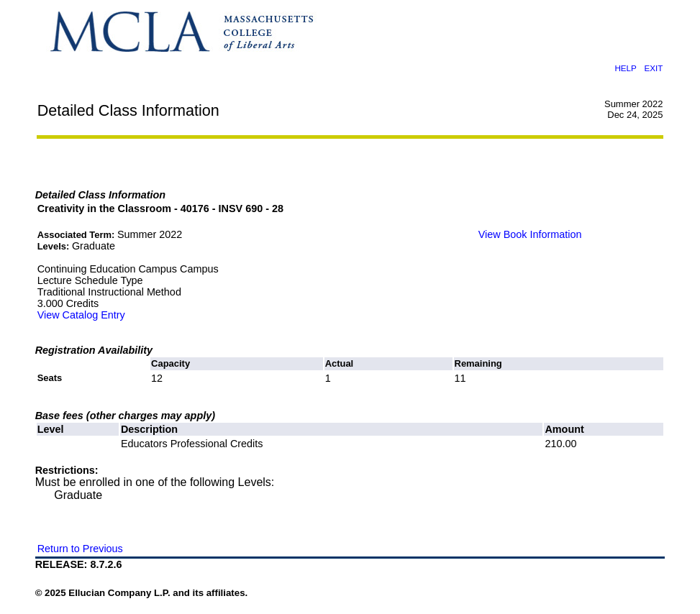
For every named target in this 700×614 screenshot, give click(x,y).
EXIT (653, 68)
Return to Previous (80, 549)
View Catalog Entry (81, 315)
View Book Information (530, 234)
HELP (625, 68)
